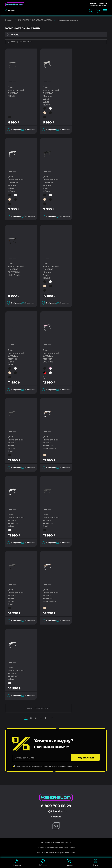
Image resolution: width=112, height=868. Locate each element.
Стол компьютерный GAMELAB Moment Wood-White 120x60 (50, 96)
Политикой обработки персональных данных (60, 766)
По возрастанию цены (19, 42)
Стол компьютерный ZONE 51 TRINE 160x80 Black (15, 597)
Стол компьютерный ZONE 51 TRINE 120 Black (50, 520)
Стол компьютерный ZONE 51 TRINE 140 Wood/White (50, 595)
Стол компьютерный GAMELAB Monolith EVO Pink (50, 356)
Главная (9, 20)
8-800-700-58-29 (98, 3)
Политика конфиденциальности (56, 842)
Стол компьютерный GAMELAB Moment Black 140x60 (50, 271)
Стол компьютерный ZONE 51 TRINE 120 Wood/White (50, 442)
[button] (10, 82)
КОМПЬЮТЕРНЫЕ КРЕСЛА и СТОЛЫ (35, 20)
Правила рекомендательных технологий (56, 847)
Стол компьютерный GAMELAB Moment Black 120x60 (50, 184)
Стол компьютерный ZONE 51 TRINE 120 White (15, 520)
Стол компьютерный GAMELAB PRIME (15, 92)
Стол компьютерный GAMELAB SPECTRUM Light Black (15, 271)
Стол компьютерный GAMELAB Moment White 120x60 (15, 184)
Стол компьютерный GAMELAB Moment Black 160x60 (15, 357)
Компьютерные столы (68, 20)
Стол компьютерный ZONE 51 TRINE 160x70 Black (15, 444)
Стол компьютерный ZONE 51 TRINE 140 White (15, 673)
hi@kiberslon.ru (56, 811)
